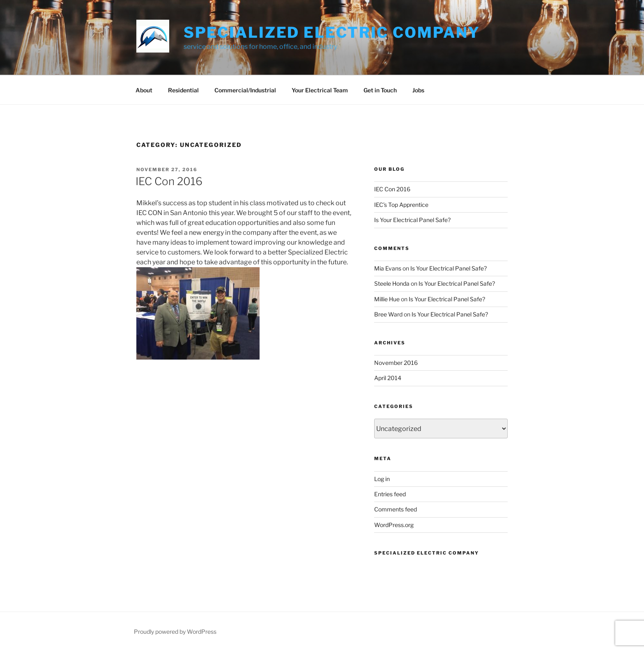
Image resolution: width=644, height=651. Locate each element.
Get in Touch (380, 90)
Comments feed (396, 509)
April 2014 (388, 378)
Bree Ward (388, 314)
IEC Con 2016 (169, 181)
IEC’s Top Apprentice (401, 205)
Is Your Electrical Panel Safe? (412, 220)
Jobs (418, 90)
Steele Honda (392, 283)
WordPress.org (394, 525)
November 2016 (396, 363)
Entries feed (390, 494)
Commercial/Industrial (245, 90)
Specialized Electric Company (332, 32)
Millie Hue (387, 299)
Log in (382, 479)
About (144, 90)
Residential (183, 90)
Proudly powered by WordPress (175, 632)
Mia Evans (388, 268)
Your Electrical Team (320, 90)
